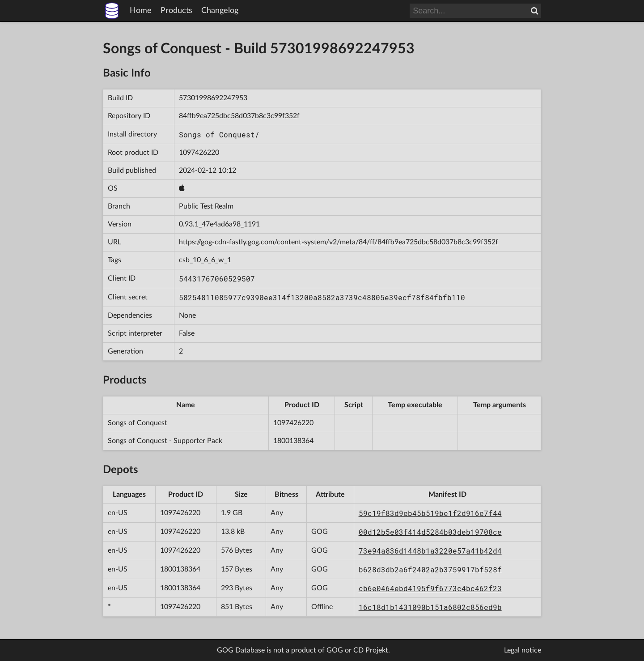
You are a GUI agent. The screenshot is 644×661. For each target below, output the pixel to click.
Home (141, 11)
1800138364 (293, 441)
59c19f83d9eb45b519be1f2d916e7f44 (430, 513)
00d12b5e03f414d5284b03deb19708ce (430, 532)
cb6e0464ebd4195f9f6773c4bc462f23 (430, 588)
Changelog (220, 11)
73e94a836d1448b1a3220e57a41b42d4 (430, 551)
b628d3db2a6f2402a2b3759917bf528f (430, 569)
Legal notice (523, 650)
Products (176, 11)
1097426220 (199, 153)
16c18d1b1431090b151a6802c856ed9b (430, 607)
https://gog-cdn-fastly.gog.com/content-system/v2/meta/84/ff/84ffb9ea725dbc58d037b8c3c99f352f (339, 242)
